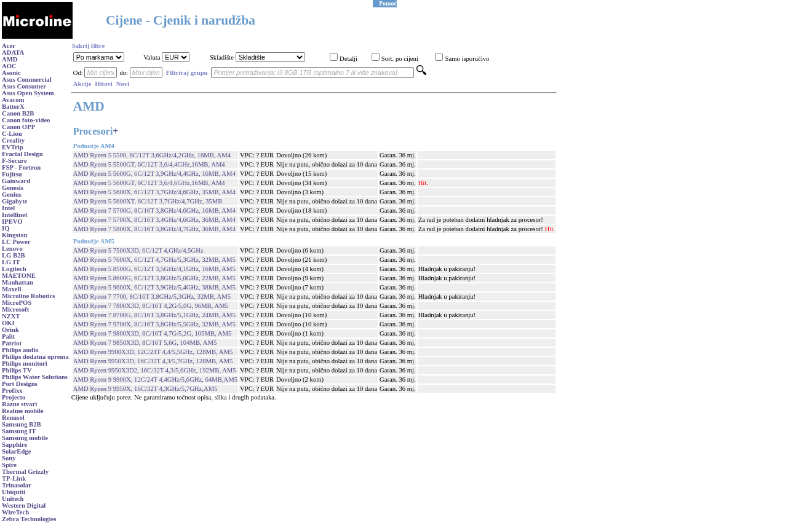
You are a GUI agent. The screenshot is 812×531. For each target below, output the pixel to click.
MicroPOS (17, 303)
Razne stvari (19, 404)
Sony (9, 458)
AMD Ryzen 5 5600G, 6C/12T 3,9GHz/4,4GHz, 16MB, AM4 (154, 174)
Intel (8, 208)
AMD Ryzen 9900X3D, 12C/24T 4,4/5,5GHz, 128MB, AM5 (153, 352)
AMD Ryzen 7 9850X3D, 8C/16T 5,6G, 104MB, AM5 (145, 343)
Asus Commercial (27, 80)
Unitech (13, 499)
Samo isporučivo (467, 59)
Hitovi (103, 84)
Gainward (16, 181)
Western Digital (24, 505)
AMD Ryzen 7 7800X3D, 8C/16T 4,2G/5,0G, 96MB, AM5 (151, 306)
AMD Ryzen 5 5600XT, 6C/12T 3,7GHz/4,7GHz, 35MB (148, 201)
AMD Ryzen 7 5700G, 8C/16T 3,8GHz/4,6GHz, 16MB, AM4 (154, 210)
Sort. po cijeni (400, 59)
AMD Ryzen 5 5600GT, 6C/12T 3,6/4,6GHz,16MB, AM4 (149, 183)
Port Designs (20, 384)
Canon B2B (18, 113)
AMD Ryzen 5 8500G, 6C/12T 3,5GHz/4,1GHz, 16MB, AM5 (154, 269)
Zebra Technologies (29, 519)
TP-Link (14, 478)
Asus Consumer (24, 86)
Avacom (13, 100)
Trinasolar (17, 485)
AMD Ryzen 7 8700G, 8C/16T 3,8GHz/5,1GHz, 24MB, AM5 (154, 315)
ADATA (13, 53)
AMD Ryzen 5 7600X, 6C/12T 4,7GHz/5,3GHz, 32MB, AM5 (154, 260)
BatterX (13, 107)
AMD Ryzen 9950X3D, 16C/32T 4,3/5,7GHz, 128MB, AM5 (153, 361)
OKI (8, 323)
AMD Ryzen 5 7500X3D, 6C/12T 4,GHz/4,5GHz (138, 250)
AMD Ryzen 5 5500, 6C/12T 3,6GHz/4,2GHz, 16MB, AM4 (152, 155)
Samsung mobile (25, 438)
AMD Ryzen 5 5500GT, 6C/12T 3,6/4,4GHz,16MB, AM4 (149, 164)
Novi (123, 84)
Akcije (82, 84)
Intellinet (14, 215)
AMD (10, 59)
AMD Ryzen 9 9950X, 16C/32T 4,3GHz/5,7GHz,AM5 (145, 389)
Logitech (14, 269)
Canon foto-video (26, 120)
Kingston (14, 235)
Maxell (11, 289)
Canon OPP (18, 127)
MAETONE (19, 276)
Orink (10, 330)
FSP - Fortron (21, 167)
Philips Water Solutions (35, 377)
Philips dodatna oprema (35, 357)
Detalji (348, 59)
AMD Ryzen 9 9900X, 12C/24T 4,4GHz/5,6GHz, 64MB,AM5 (155, 380)
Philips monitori (25, 364)
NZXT (11, 316)
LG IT (11, 262)
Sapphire (14, 445)
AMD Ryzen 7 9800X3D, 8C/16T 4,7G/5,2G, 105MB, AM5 (153, 333)
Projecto (14, 397)
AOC (9, 66)
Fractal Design (22, 154)
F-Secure (14, 161)
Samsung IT (19, 431)
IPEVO (12, 222)
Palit (8, 336)
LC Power (16, 242)
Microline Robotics (29, 296)
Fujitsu (12, 174)
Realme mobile (23, 411)
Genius (12, 195)
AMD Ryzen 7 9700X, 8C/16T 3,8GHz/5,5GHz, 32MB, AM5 (154, 324)
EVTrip (13, 147)
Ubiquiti (14, 492)
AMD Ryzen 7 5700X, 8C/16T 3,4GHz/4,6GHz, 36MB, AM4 (154, 220)
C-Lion (12, 134)
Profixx (12, 391)
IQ (6, 228)
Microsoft (15, 309)
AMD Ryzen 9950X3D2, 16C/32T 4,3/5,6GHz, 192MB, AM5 (155, 370)
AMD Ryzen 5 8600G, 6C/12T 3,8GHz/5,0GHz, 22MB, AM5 (154, 278)
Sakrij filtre (88, 46)
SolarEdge (16, 451)
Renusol (13, 418)
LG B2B (14, 255)
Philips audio (20, 350)
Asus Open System (28, 93)
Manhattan (18, 282)
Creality (13, 140)
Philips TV (17, 370)
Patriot (12, 343)
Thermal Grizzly (25, 472)
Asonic (11, 73)
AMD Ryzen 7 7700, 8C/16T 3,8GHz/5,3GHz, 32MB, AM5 (152, 297)
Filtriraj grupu (187, 73)
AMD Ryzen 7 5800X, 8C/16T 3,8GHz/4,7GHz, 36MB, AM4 (154, 229)
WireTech (15, 512)
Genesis (13, 188)
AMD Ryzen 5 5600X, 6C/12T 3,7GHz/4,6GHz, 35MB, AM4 (154, 192)
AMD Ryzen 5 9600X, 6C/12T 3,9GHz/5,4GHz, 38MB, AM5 (154, 287)
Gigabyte (14, 201)
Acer (9, 46)
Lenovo (12, 249)
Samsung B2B (22, 424)
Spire (9, 465)
